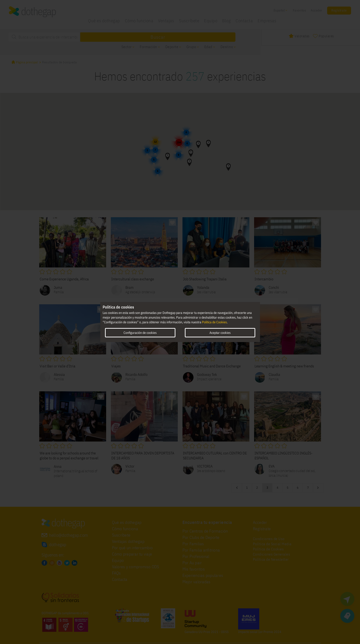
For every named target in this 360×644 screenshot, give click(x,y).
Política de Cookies (214, 322)
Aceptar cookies (220, 333)
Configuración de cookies (140, 333)
